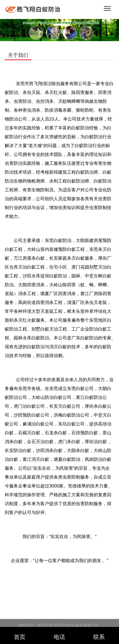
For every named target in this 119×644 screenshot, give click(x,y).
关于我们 (60, 31)
